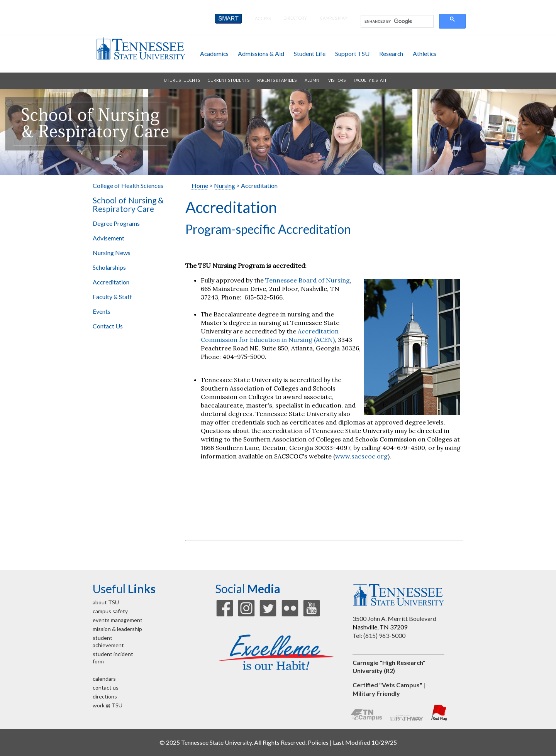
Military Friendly (376, 693)
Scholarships (109, 267)
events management (118, 620)
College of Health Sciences (128, 185)
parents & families (277, 80)
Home (200, 185)
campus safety (110, 611)
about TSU (106, 602)
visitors (337, 80)
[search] (396, 22)
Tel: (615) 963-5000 (379, 635)
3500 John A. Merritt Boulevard (394, 618)
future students (181, 80)
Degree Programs (116, 223)
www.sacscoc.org (361, 456)
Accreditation (111, 282)
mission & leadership (117, 629)
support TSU (352, 53)
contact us (106, 688)
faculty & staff (370, 80)
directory (295, 18)
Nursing (225, 185)
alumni (313, 80)
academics (214, 53)
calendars (104, 679)
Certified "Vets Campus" (387, 685)
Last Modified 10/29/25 (365, 742)
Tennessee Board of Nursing (308, 280)
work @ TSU (108, 705)
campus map (333, 18)
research (391, 53)
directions (105, 696)
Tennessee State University (141, 48)
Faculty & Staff (112, 297)
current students (229, 80)
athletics (425, 53)
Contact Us (108, 326)
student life (310, 53)
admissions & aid (261, 53)
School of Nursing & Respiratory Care (128, 205)
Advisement (108, 238)
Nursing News (112, 253)
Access (263, 18)
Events (102, 311)
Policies (318, 742)
